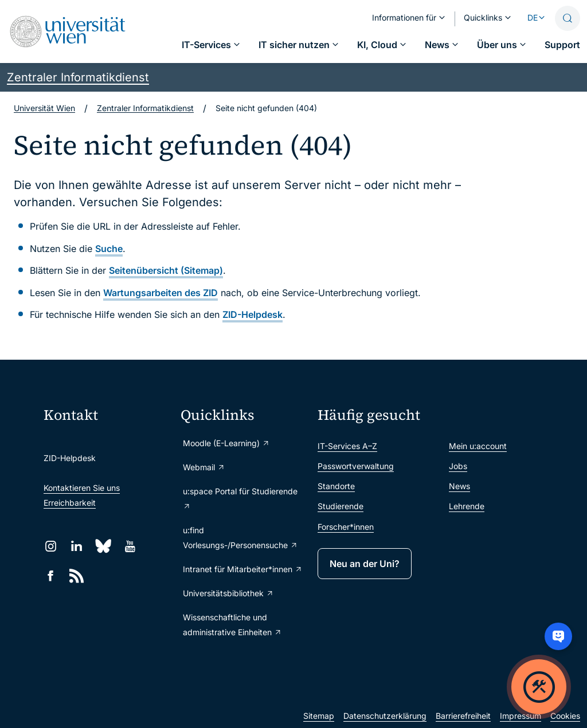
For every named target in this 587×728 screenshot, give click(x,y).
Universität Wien (44, 108)
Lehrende (467, 506)
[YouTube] (130, 546)
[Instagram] (51, 546)
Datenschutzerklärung (385, 716)
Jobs (458, 466)
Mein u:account (478, 446)
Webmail (204, 467)
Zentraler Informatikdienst (78, 77)
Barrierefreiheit (463, 716)
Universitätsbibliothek (228, 593)
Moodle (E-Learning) (226, 443)
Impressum (521, 716)
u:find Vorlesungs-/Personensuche (240, 538)
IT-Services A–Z (347, 446)
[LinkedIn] (77, 546)
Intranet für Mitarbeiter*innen (243, 569)
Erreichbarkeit (70, 503)
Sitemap (319, 716)
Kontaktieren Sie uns (82, 488)
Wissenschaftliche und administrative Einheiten (232, 625)
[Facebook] (51, 576)
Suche (109, 249)
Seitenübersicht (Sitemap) (166, 270)
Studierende (341, 506)
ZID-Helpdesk (253, 314)
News (459, 486)
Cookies (565, 716)
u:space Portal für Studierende (240, 499)
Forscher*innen (346, 527)
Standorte (336, 486)
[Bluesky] (103, 546)
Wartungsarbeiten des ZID (161, 293)
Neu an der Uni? (365, 564)
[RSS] (77, 576)
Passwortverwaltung (356, 466)
